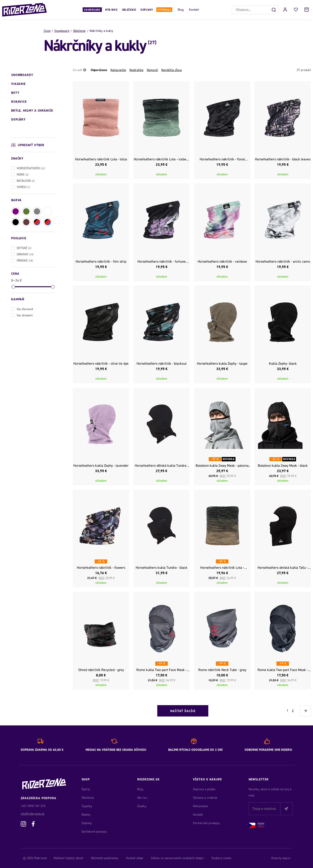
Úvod (47, 31)
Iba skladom (22, 315)
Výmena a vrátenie (205, 798)
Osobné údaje (135, 858)
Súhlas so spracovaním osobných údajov (177, 858)
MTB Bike (111, 10)
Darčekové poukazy (94, 832)
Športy (86, 789)
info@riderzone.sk (33, 814)
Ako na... (143, 798)
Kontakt (194, 10)
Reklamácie (200, 806)
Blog (181, 10)
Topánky (87, 806)
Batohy (86, 815)
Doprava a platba (204, 789)
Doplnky (147, 10)
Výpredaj (164, 10)
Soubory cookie (221, 858)
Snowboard (92, 10)
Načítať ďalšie (183, 711)
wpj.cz (286, 858)
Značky (142, 806)
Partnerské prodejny (206, 823)
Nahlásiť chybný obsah (69, 858)
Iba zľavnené (22, 309)
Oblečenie (129, 10)
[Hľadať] (274, 10)
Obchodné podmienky (105, 858)
